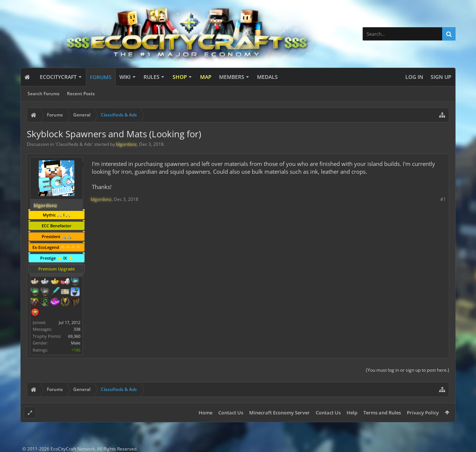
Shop (180, 77)
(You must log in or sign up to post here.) (408, 370)
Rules (152, 77)
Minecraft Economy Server (279, 413)
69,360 (74, 336)
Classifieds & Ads (74, 144)
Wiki (125, 77)
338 (77, 329)
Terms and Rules (382, 413)
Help (352, 413)
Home (205, 413)
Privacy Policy (423, 413)
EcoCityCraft (58, 77)
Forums (101, 77)
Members (232, 77)
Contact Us (231, 413)
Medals (267, 77)
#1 (443, 199)
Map (206, 77)
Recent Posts (81, 94)
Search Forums (44, 94)
